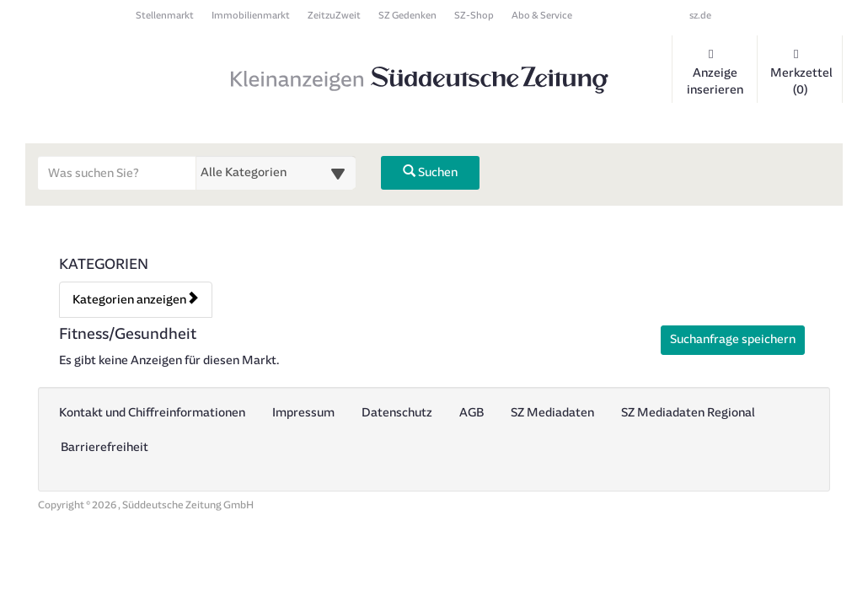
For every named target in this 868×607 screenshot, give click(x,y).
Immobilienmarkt (251, 16)
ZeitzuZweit (334, 16)
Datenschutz (397, 413)
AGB (472, 413)
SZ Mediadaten (552, 413)
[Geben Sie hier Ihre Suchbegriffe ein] (117, 173)
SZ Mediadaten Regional (688, 413)
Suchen (430, 172)
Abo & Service (542, 16)
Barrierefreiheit (104, 447)
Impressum (303, 413)
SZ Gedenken (407, 16)
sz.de (700, 16)
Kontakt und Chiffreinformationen (152, 413)
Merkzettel (801, 73)
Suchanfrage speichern (733, 339)
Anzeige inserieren (715, 73)
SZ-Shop (474, 16)
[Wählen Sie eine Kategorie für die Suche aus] (276, 173)
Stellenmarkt (165, 16)
